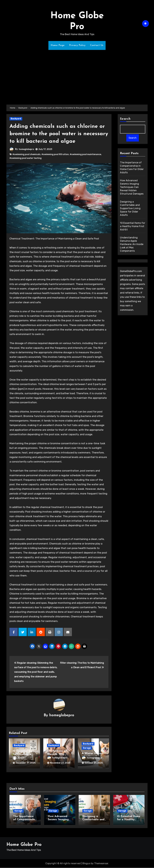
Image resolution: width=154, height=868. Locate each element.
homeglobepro (26, 149)
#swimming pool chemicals (26, 154)
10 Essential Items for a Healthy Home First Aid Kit (132, 226)
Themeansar (101, 864)
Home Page (58, 45)
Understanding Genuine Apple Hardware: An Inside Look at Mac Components (132, 244)
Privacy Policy (77, 45)
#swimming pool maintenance (85, 154)
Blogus (86, 864)
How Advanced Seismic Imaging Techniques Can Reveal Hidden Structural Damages (132, 187)
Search (125, 119)
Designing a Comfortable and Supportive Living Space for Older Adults (130, 208)
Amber (19, 758)
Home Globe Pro (24, 845)
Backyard (16, 119)
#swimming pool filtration (55, 154)
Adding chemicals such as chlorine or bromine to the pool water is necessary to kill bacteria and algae (58, 134)
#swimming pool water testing (25, 158)
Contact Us (97, 45)
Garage (87, 748)
